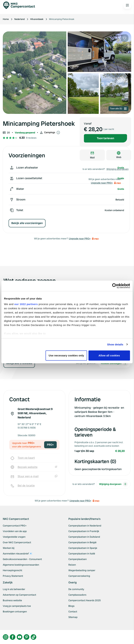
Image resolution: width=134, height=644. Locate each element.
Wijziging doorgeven (118, 169)
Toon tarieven (105, 138)
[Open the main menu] (127, 5)
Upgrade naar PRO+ (80, 239)
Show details (115, 344)
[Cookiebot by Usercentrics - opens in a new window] (115, 286)
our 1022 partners (26, 304)
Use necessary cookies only (66, 355)
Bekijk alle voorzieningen (27, 223)
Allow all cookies (109, 355)
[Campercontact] (21, 5)
